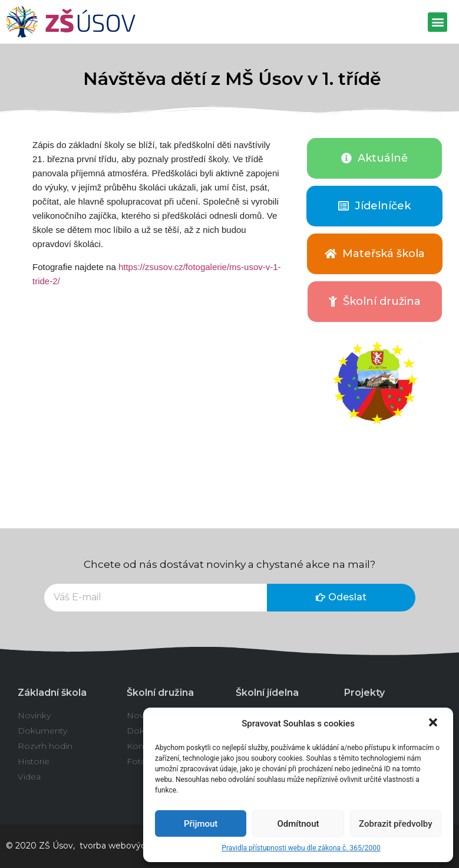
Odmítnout (298, 824)
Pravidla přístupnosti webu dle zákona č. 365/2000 (301, 848)
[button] (434, 724)
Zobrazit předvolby (396, 824)
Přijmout (201, 824)
